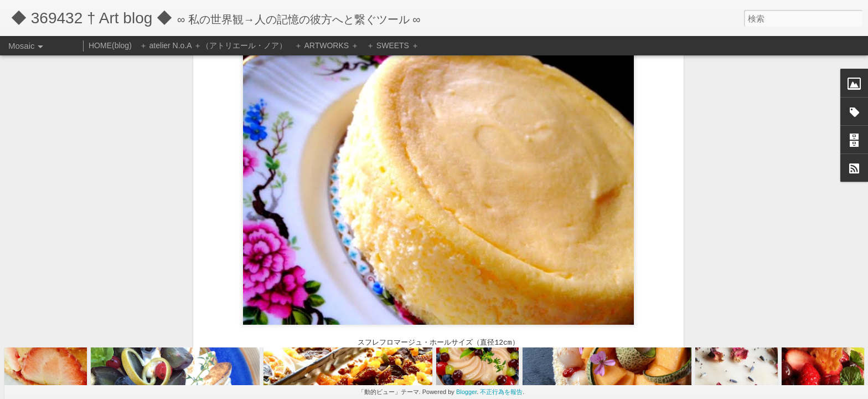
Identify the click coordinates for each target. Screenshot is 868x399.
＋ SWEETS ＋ (393, 45)
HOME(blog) (110, 45)
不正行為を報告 (501, 392)
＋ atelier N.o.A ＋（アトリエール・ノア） (213, 45)
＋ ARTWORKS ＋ (327, 45)
